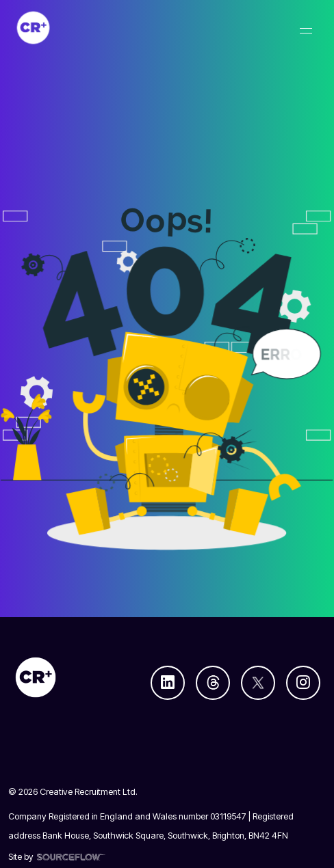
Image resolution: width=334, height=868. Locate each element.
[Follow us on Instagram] (303, 683)
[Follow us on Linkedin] (168, 683)
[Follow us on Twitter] (258, 683)
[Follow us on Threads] (213, 683)
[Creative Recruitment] (105, 28)
